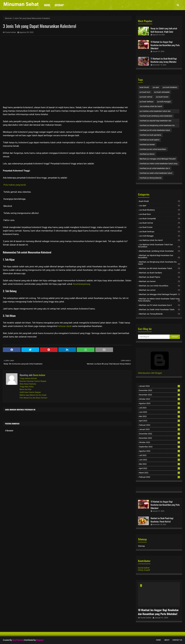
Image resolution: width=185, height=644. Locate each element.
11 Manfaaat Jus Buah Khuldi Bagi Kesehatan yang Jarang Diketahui (164, 60)
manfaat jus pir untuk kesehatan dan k (155, 168)
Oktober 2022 (159, 442)
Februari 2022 (159, 477)
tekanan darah (65, 326)
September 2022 (159, 447)
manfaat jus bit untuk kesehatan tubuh (155, 130)
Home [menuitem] (47, 5)
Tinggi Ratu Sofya (27, 387)
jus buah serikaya (146, 102)
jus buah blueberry (170, 87)
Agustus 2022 (159, 451)
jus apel (156, 87)
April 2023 (159, 421)
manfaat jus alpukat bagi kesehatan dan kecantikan (156, 121)
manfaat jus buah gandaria (150, 135)
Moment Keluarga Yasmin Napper (33, 381)
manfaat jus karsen (147, 145)
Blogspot (40, 640)
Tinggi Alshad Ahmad (28, 378)
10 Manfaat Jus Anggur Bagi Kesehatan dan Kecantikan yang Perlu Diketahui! (165, 45)
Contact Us (177, 640)
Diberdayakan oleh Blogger (160, 372)
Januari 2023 (159, 429)
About (167, 640)
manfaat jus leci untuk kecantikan (153, 149)
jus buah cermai (146, 97)
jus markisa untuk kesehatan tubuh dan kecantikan (155, 112)
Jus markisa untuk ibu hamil (151, 106)
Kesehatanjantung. (82, 284)
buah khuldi (144, 87)
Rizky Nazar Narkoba (28, 384)
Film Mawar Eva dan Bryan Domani (33, 398)
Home (158, 640)
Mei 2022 (159, 464)
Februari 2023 (159, 425)
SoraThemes (18, 640)
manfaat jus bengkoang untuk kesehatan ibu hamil (157, 126)
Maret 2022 (159, 473)
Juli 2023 (159, 408)
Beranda (8, 18)
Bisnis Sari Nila (26, 389)
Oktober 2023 (159, 399)
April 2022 (159, 468)
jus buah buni (145, 92)
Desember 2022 (159, 434)
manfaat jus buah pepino (150, 140)
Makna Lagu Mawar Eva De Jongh (33, 395)
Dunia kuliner (11, 32)
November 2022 (159, 438)
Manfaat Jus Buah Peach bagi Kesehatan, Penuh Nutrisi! (162, 520)
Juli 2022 (159, 455)
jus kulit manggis (164, 102)
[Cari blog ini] (154, 337)
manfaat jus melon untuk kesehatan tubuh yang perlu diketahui (158, 164)
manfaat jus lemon (147, 154)
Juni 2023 (159, 412)
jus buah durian (162, 97)
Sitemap (141, 546)
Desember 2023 (159, 390)
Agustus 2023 (159, 403)
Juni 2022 (159, 460)
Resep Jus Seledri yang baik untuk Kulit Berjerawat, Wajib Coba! (164, 30)
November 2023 (159, 395)
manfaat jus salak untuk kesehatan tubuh (156, 173)
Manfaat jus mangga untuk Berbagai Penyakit (158, 159)
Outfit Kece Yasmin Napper (30, 392)
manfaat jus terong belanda (151, 178)
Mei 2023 (159, 416)
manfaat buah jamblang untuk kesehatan (156, 116)
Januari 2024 (159, 386)
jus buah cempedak (162, 92)
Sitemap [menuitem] (59, 5)
